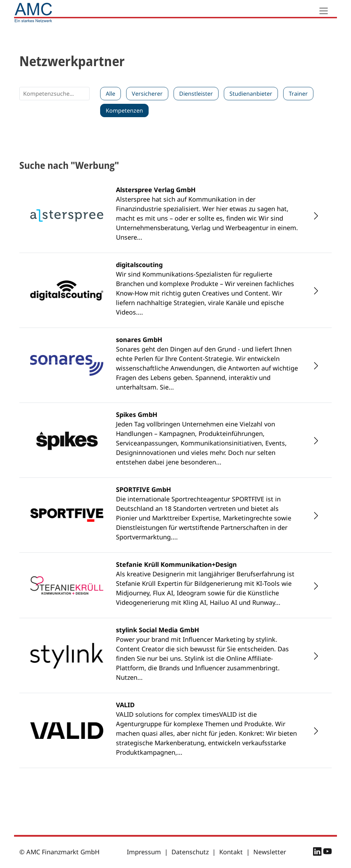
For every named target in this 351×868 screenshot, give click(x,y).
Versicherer (147, 94)
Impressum (144, 852)
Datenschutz (190, 852)
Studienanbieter (251, 94)
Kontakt (231, 852)
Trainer (298, 94)
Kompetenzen (124, 110)
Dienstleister (196, 94)
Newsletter (270, 852)
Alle (110, 94)
